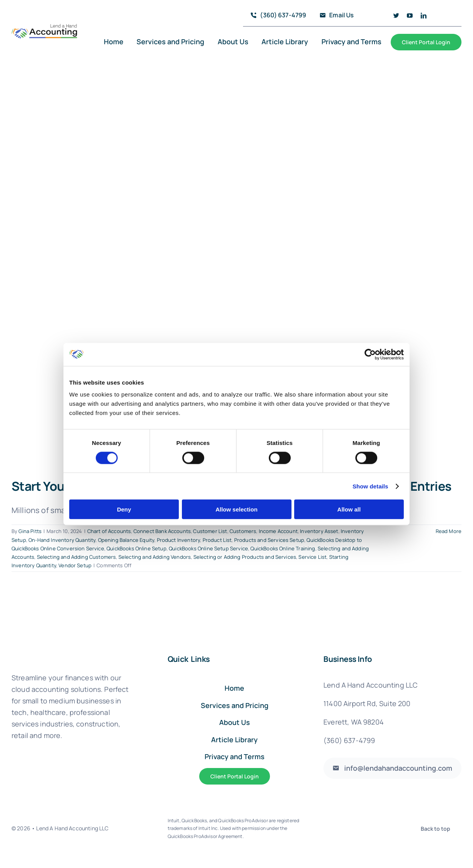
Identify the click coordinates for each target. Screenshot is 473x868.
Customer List (210, 531)
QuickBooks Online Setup (137, 548)
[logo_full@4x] (45, 27)
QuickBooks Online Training (283, 548)
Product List (217, 540)
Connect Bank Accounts (162, 531)
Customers (243, 531)
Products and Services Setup (269, 540)
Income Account (278, 531)
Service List (312, 557)
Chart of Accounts (109, 531)
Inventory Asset (319, 531)
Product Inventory (179, 540)
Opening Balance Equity (126, 540)
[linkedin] (424, 16)
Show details (371, 486)
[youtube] (410, 16)
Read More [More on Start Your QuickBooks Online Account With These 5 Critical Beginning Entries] (449, 531)
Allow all (349, 509)
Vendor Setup (75, 565)
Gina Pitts (30, 531)
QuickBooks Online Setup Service (208, 548)
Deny (124, 509)
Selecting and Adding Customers (77, 557)
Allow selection (236, 509)
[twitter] (396, 16)
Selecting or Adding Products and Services (245, 557)
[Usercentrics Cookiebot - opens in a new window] (370, 354)
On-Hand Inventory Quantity (62, 540)
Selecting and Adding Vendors (155, 557)
